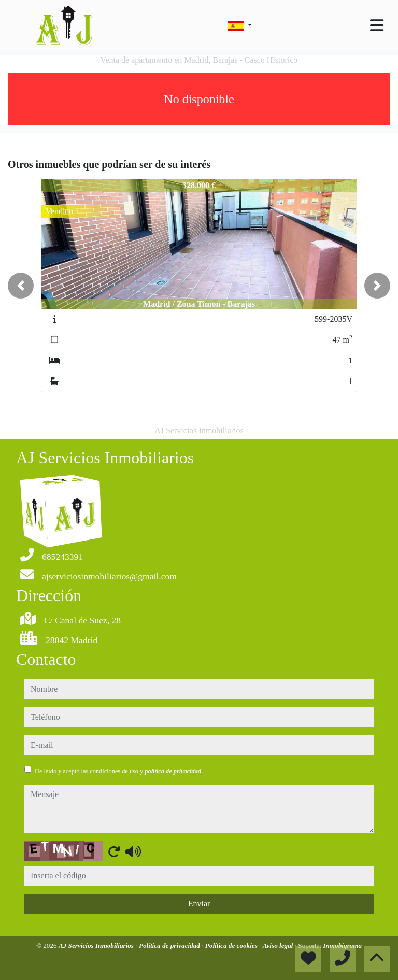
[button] (21, 286)
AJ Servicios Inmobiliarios (97, 946)
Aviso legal (279, 946)
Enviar (199, 904)
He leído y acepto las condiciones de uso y (118, 771)
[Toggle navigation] (377, 25)
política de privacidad (173, 771)
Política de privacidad (170, 946)
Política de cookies (232, 946)
